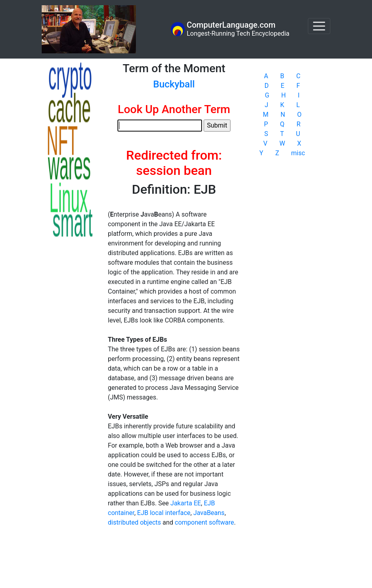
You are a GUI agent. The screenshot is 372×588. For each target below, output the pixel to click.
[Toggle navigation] (319, 26)
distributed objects (134, 522)
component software (204, 522)
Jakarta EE (186, 503)
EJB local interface (164, 513)
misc (298, 153)
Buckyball (174, 84)
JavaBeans (209, 513)
